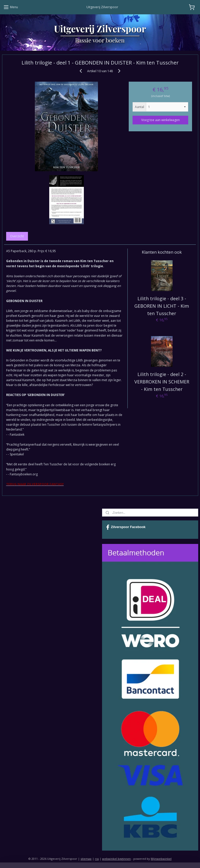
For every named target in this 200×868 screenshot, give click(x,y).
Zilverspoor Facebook (126, 527)
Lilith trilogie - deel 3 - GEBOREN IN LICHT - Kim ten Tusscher (162, 306)
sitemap (86, 859)
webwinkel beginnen (116, 859)
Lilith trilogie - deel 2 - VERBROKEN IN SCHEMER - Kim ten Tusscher (162, 382)
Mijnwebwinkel (161, 859)
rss (97, 859)
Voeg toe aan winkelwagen (161, 120)
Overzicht (17, 236)
